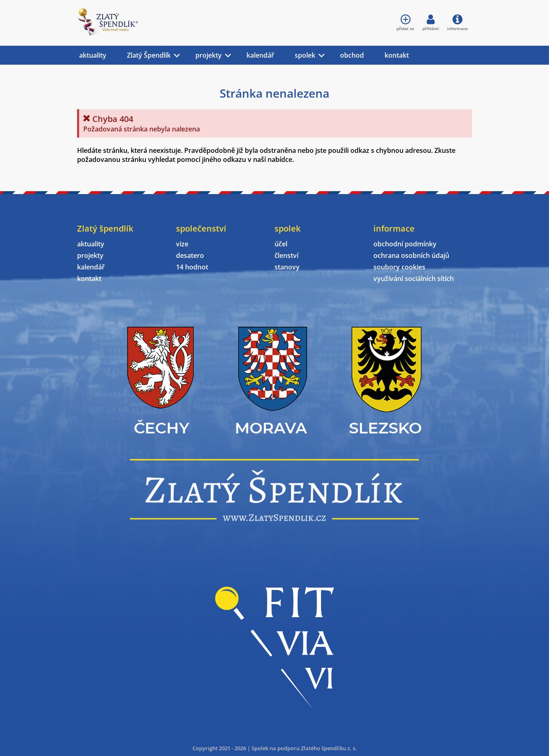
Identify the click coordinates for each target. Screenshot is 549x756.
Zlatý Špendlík (149, 55)
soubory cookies (399, 267)
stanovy (287, 267)
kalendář (260, 55)
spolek (305, 55)
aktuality (93, 55)
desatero (190, 255)
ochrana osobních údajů (411, 255)
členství (286, 255)
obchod (352, 55)
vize (182, 244)
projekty (209, 55)
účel (281, 244)
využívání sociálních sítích (414, 279)
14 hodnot (192, 267)
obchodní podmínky (405, 244)
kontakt (397, 55)
